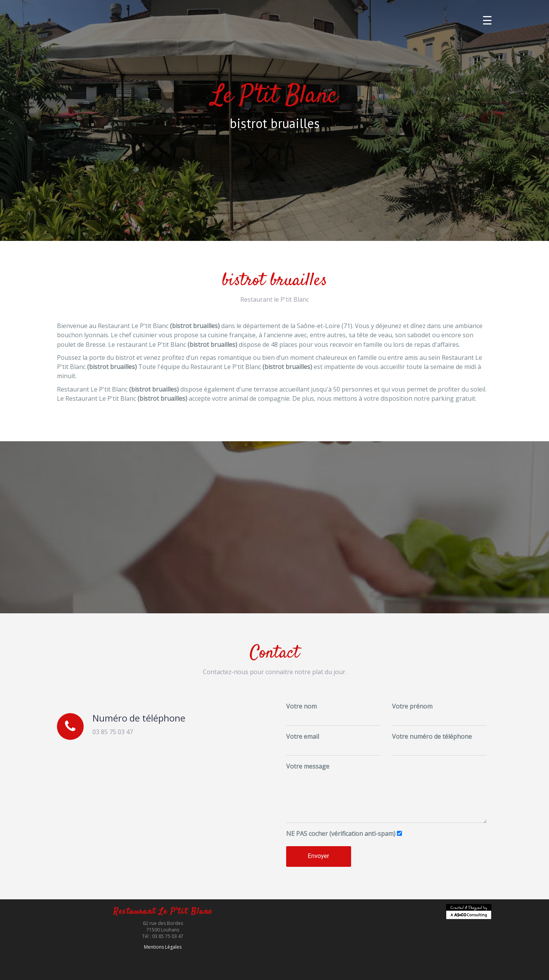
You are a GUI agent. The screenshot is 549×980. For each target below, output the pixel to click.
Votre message (308, 766)
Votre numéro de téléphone (432, 736)
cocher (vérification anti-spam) (341, 834)
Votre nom (301, 706)
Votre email (303, 736)
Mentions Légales (163, 947)
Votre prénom (412, 706)
